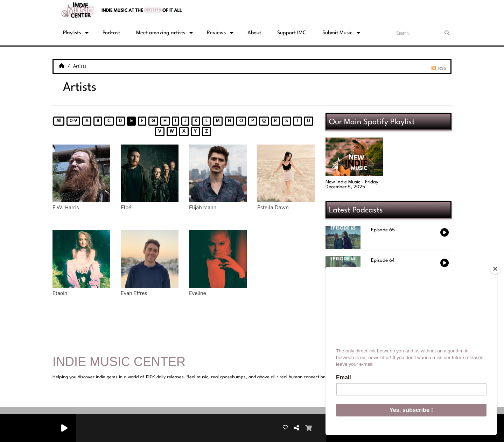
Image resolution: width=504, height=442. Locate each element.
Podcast (111, 33)
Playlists (72, 33)
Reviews (216, 33)
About (254, 33)
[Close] (495, 269)
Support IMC (292, 33)
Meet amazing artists (161, 33)
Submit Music (337, 33)
